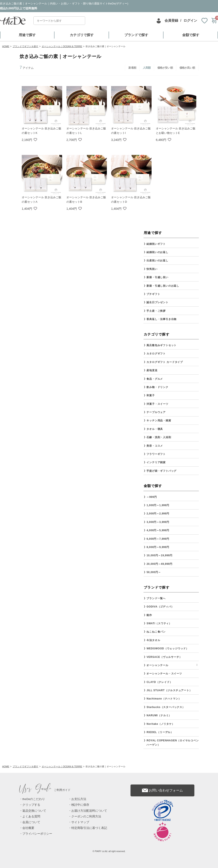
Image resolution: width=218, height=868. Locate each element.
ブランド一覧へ (156, 598)
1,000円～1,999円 (158, 505)
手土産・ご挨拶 (156, 311)
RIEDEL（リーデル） (160, 732)
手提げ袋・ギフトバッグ (161, 471)
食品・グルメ (155, 379)
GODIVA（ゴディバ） (160, 607)
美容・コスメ (155, 446)
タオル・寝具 (155, 429)
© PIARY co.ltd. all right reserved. (109, 851)
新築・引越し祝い (157, 277)
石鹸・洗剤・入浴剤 (159, 437)
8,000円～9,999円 (158, 547)
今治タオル (153, 640)
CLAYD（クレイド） (159, 682)
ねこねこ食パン (156, 632)
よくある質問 (31, 816)
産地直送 (152, 370)
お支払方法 (79, 799)
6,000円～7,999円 (158, 539)
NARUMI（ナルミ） (159, 715)
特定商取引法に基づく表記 (89, 828)
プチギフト (153, 294)
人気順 (147, 68)
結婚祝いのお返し (157, 252)
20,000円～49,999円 (159, 564)
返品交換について (34, 811)
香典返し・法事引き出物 (161, 319)
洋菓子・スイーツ (157, 404)
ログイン (190, 21)
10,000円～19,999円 (159, 555)
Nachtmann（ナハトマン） (164, 699)
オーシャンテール (157, 665)
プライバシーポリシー (37, 834)
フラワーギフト (156, 454)
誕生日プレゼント (157, 302)
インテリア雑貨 (156, 462)
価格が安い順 (165, 68)
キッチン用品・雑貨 (159, 421)
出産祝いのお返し (157, 261)
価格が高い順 (187, 68)
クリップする (31, 805)
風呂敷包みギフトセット (161, 345)
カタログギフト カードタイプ (165, 362)
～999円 (152, 497)
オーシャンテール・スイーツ (164, 674)
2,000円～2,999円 (158, 514)
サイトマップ (80, 822)
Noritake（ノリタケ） (160, 724)
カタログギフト (156, 354)
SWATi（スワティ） (159, 623)
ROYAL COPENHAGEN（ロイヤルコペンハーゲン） (173, 743)
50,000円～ (154, 572)
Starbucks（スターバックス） (166, 707)
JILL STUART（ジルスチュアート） (169, 690)
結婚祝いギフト (156, 244)
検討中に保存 (80, 805)
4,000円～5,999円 (158, 530)
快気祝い (152, 269)
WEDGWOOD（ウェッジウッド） (168, 649)
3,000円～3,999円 (158, 522)
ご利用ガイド (45, 790)
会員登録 (171, 21)
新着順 (132, 68)
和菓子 (151, 395)
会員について (31, 822)
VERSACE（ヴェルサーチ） (164, 657)
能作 (149, 615)
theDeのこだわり (34, 799)
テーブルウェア (156, 412)
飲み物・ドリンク (157, 387)
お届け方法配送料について (89, 811)
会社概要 (28, 828)
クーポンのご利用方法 (86, 816)
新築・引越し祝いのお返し (163, 286)
